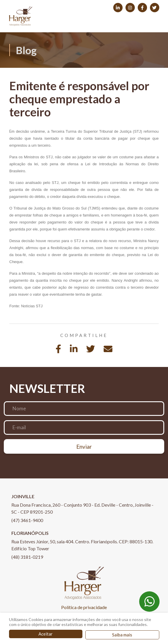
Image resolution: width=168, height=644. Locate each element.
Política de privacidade (84, 607)
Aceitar (46, 634)
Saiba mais (122, 635)
